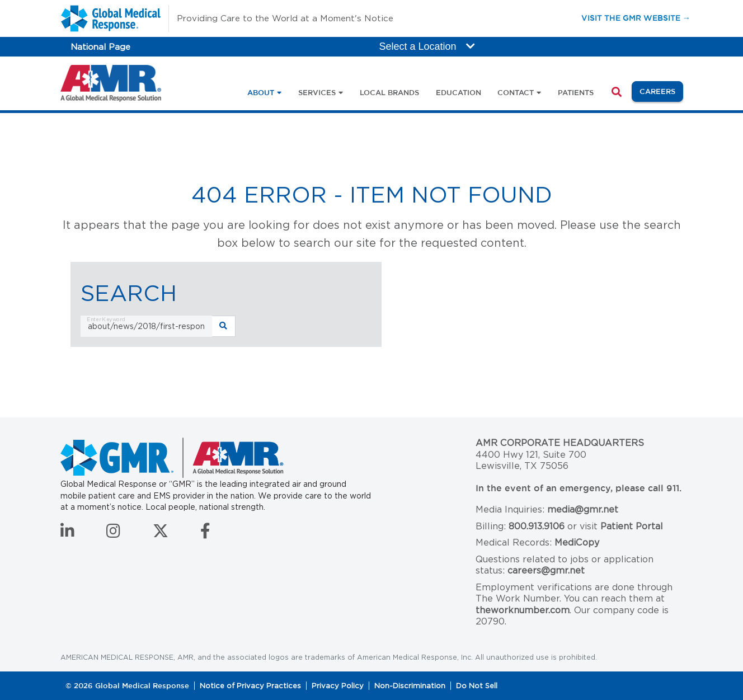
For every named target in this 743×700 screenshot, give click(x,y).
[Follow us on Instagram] (113, 534)
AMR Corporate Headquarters (560, 443)
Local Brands (389, 92)
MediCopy (577, 542)
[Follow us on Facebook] (205, 534)
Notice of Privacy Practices (250, 686)
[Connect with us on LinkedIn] (67, 534)
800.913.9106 (537, 526)
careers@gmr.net (546, 570)
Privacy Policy (338, 686)
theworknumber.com (523, 610)
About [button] (261, 92)
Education (459, 92)
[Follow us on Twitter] (161, 534)
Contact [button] (516, 92)
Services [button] (317, 92)
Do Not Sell (477, 686)
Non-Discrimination (410, 686)
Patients (576, 92)
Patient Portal (632, 526)
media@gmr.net (583, 509)
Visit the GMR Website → (636, 18)
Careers (661, 90)
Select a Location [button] (427, 46)
